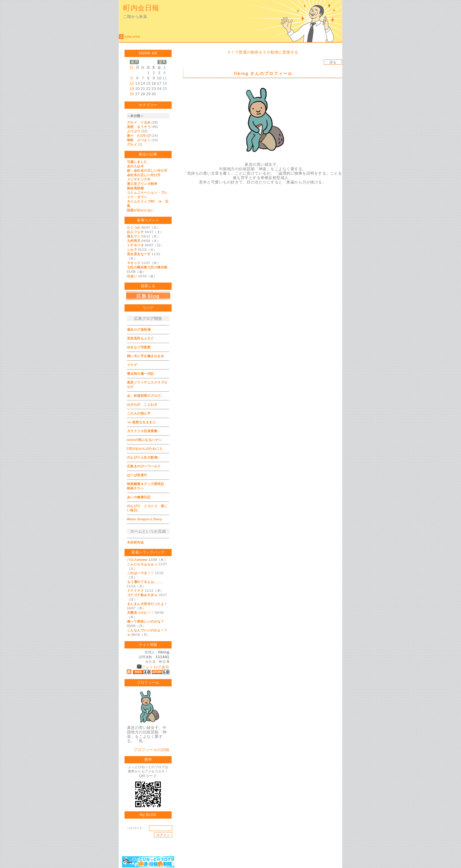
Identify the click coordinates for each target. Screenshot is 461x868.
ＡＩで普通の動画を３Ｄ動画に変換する (263, 52)
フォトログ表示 (153, 667)
